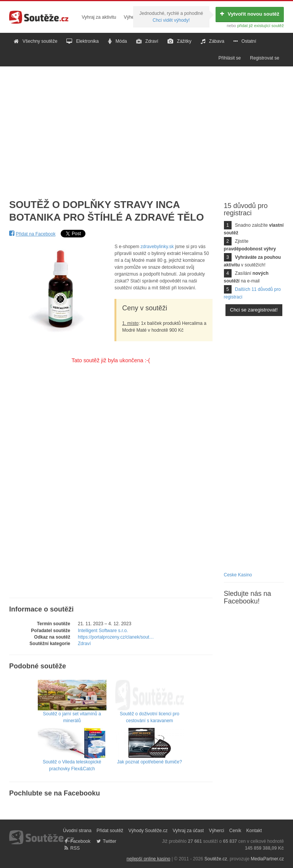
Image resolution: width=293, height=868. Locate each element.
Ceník (235, 831)
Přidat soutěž (110, 831)
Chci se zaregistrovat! (254, 310)
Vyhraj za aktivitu (99, 17)
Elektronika (82, 41)
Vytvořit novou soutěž (250, 14)
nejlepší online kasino (149, 859)
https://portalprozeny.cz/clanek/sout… (116, 637)
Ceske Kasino (238, 575)
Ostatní (245, 41)
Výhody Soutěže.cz (148, 831)
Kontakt (254, 831)
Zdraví (147, 41)
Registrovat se (265, 58)
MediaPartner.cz (267, 859)
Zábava (213, 41)
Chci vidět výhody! (171, 20)
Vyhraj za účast (188, 831)
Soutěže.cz (216, 859)
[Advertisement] (146, 127)
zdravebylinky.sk (157, 247)
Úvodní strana (77, 831)
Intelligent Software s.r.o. (103, 631)
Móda (118, 41)
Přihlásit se (230, 58)
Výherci (131, 17)
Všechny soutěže (35, 41)
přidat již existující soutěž (261, 26)
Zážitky (180, 41)
